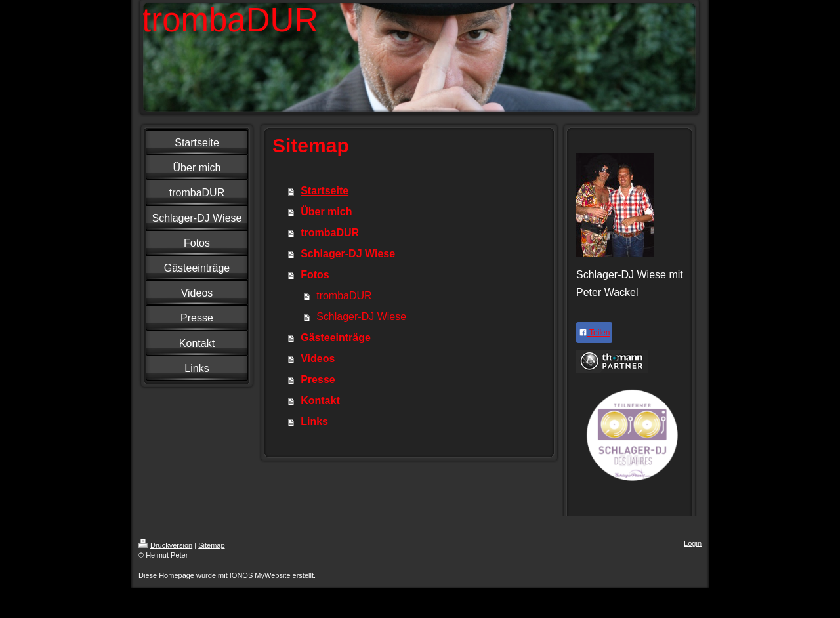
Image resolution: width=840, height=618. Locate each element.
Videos (318, 359)
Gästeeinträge (336, 338)
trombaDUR (330, 233)
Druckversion (165, 545)
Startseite (325, 191)
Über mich (326, 212)
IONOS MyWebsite (260, 575)
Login (693, 543)
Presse (318, 380)
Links (314, 422)
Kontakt (320, 401)
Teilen (594, 333)
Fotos (315, 275)
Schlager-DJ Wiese (348, 254)
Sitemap (211, 545)
